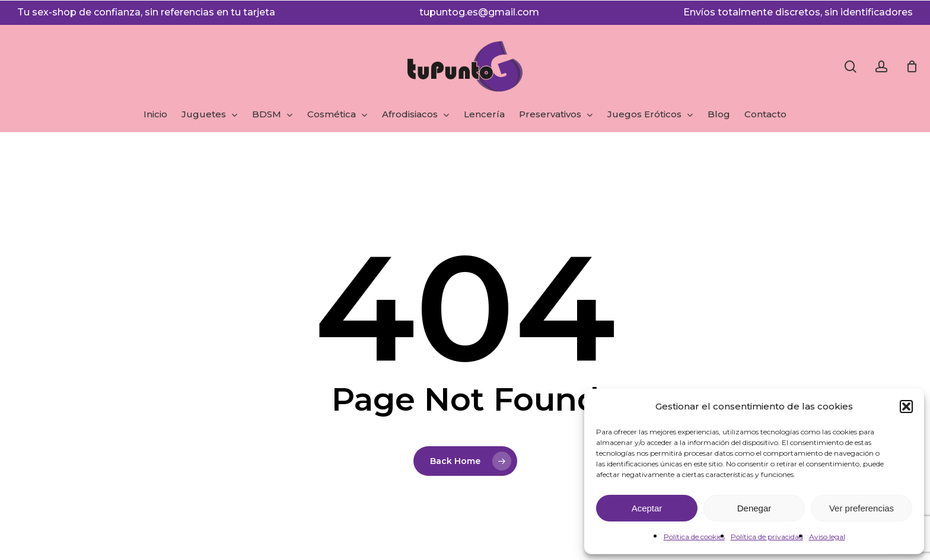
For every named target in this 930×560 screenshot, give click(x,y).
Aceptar (647, 508)
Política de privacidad (767, 537)
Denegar (754, 508)
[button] (906, 407)
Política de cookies (694, 537)
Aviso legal (827, 537)
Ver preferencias (861, 508)
